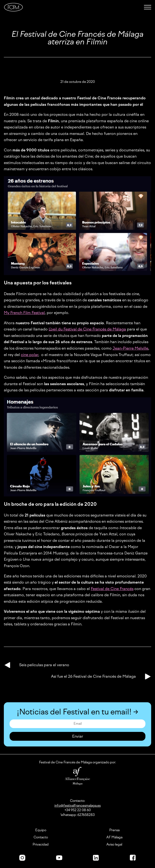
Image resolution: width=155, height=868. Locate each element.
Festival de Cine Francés (112, 589)
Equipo (41, 830)
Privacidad (41, 845)
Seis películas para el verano (44, 665)
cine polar (30, 355)
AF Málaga (114, 837)
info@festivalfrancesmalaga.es (77, 806)
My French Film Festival (24, 313)
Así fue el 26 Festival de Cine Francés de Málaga (93, 676)
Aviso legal (114, 845)
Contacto (41, 837)
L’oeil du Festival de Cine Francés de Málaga (87, 329)
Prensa (114, 830)
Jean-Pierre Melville (130, 348)
